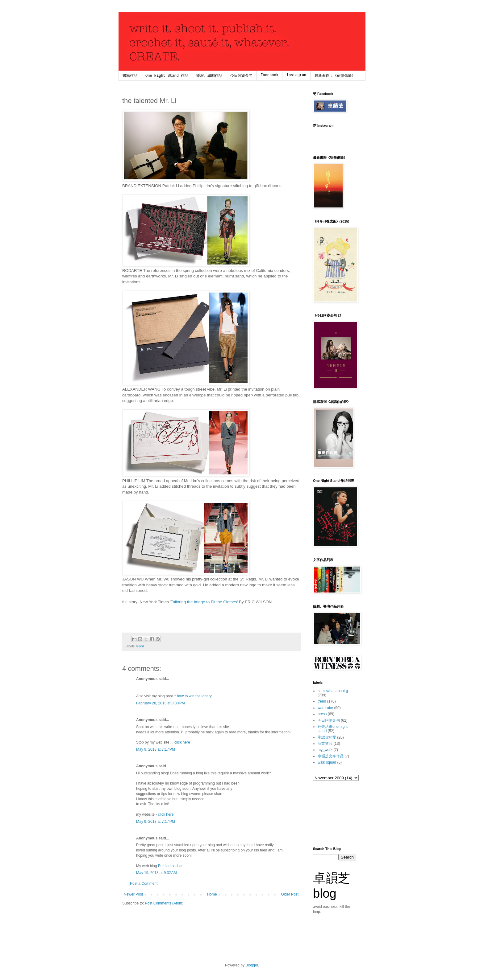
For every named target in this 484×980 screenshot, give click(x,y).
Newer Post (133, 894)
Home (212, 894)
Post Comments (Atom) (164, 903)
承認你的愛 (327, 737)
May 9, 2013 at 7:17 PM (156, 749)
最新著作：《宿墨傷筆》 (335, 76)
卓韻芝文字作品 (331, 756)
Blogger (252, 965)
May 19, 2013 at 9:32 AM (156, 873)
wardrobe (325, 708)
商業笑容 (325, 744)
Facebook (269, 75)
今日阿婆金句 (241, 76)
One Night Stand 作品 (167, 76)
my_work (325, 750)
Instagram (296, 75)
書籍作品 (130, 76)
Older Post (290, 894)
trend (140, 646)
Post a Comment (144, 884)
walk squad (327, 762)
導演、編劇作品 (209, 76)
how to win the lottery (194, 696)
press (322, 714)
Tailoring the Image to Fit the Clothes (204, 602)
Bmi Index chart (171, 866)
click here (182, 742)
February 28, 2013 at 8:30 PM (161, 703)
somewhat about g (333, 691)
